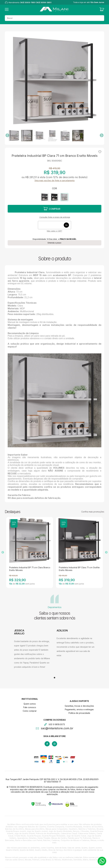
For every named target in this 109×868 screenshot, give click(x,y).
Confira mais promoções (93, 512)
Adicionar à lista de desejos (100, 152)
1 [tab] (54, 678)
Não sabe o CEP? (54, 231)
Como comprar (30, 711)
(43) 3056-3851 (44, 2)
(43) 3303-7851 (28, 2)
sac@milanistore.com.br (57, 729)
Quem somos (30, 704)
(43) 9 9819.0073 (57, 724)
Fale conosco (30, 707)
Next (106, 552)
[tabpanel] (33, 649)
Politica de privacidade (79, 713)
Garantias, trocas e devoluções (79, 706)
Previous (3, 552)
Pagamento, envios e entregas (79, 709)
